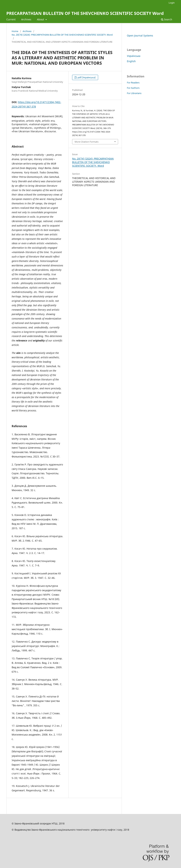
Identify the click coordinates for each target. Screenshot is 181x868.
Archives (26, 19)
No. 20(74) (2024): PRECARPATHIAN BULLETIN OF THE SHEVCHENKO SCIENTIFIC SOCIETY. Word (62, 35)
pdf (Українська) (86, 77)
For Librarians (134, 93)
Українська (134, 56)
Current (11, 19)
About (41, 19)
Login (172, 3)
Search (167, 19)
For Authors (133, 88)
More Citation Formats (87, 142)
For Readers (133, 83)
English (131, 61)
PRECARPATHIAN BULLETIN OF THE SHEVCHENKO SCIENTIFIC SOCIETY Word (85, 13)
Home (15, 31)
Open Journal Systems (140, 36)
